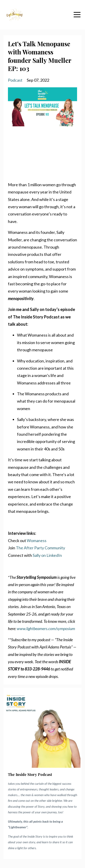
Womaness (37, 540)
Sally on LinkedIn (47, 555)
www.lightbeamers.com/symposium (46, 628)
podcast (15, 80)
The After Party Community (40, 548)
